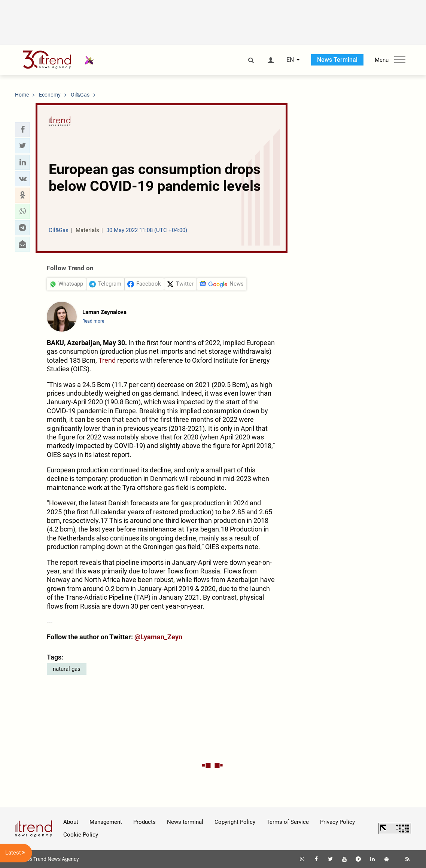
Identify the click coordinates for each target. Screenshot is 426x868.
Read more (93, 321)
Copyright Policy (235, 822)
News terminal (185, 822)
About (71, 822)
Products (144, 822)
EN (290, 60)
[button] (22, 130)
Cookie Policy (81, 835)
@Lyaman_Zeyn (158, 637)
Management (106, 822)
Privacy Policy (337, 822)
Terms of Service (288, 822)
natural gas (67, 669)
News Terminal (337, 60)
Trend (107, 360)
